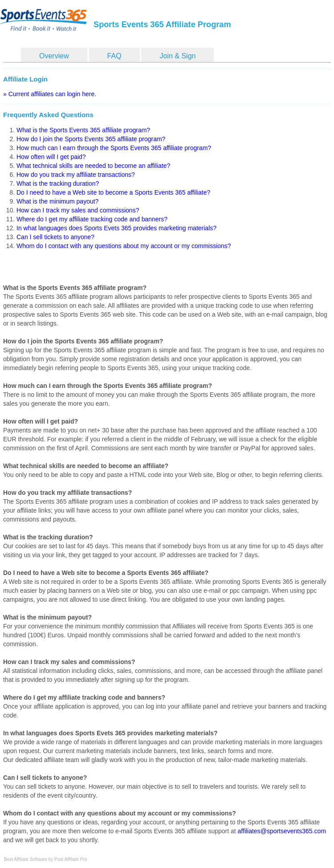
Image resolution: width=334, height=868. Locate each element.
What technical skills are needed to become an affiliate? (93, 166)
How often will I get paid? (51, 157)
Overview (54, 56)
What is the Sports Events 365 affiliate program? (83, 130)
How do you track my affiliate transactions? (76, 175)
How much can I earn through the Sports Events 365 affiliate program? (114, 148)
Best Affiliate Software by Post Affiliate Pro (45, 859)
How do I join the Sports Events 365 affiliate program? (91, 139)
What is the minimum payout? (57, 201)
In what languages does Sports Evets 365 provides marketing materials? (116, 228)
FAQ (114, 56)
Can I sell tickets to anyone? (55, 237)
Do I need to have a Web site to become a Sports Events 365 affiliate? (113, 192)
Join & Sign (177, 56)
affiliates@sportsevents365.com (282, 831)
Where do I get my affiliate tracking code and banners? (92, 219)
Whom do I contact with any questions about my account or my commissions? (124, 246)
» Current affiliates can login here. (50, 94)
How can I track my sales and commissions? (78, 210)
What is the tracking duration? (58, 183)
